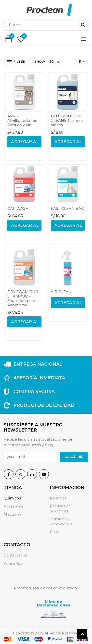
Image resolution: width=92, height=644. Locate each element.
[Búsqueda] (83, 25)
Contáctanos (15, 555)
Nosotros (59, 498)
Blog (54, 532)
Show (40, 62)
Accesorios (13, 506)
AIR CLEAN (61, 292)
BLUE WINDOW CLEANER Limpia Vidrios (67, 120)
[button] (82, 62)
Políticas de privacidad (60, 509)
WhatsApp (13, 563)
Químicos (12, 498)
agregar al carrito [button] (24, 143)
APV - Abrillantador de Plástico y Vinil (22, 120)
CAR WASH (18, 208)
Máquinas (12, 514)
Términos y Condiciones (61, 522)
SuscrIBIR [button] (74, 457)
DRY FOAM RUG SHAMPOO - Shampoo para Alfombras (23, 298)
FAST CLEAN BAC (67, 208)
